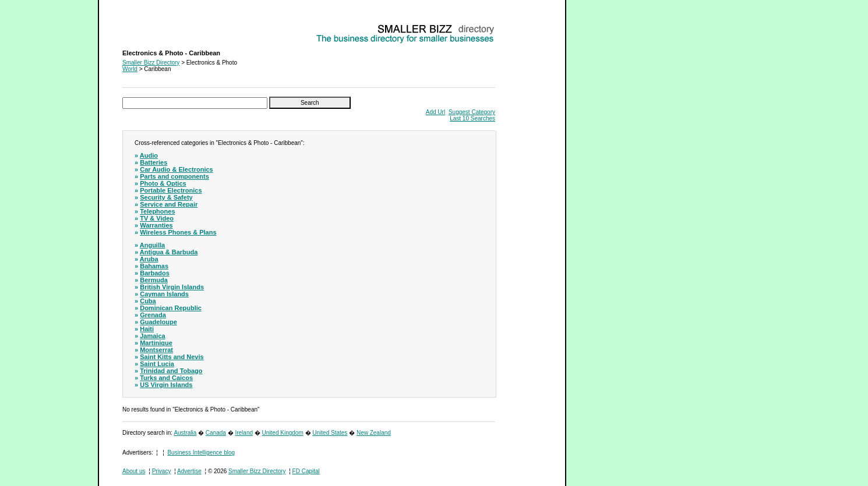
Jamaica (152, 336)
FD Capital (306, 471)
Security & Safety (166, 197)
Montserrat (156, 350)
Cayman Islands (164, 294)
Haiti (147, 329)
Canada (216, 433)
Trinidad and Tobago (171, 371)
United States (330, 433)
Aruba (149, 259)
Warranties (156, 225)
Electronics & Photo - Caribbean (164, 26)
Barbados (155, 273)
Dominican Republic (171, 308)
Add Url (435, 112)
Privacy (162, 471)
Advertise (189, 471)
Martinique (156, 343)
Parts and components (174, 176)
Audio (149, 155)
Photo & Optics (163, 183)
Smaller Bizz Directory (151, 63)
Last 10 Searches (472, 118)
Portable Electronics (171, 190)
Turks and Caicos (166, 378)
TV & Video (157, 218)
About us (134, 471)
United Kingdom (283, 433)
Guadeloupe (158, 322)
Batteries (154, 162)
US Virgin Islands (166, 385)
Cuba (148, 301)
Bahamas (154, 266)
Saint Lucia (157, 364)
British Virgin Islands (172, 287)
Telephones (157, 211)
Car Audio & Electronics (177, 169)
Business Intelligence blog (201, 453)
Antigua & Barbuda (169, 252)
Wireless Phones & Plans (178, 232)
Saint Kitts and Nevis (172, 357)
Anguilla (152, 245)
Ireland (244, 433)
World (130, 69)
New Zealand (374, 433)
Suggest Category (472, 112)
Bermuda (154, 280)
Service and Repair (169, 204)
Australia (185, 433)
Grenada (153, 315)
